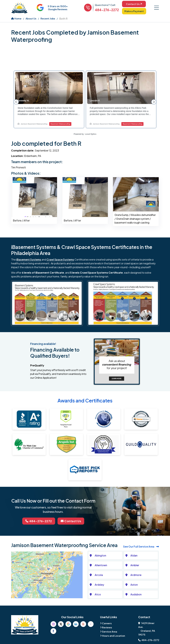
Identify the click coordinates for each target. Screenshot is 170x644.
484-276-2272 (107, 10)
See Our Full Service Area (141, 546)
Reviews (107, 627)
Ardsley (99, 585)
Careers (107, 623)
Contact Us (134, 4)
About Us (31, 18)
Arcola (99, 575)
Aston (134, 585)
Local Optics (91, 134)
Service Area (110, 631)
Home (16, 18)
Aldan (134, 555)
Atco (98, 594)
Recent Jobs (48, 18)
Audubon (136, 594)
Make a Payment (134, 11)
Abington (100, 555)
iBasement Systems (29, 259)
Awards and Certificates (85, 401)
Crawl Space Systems (60, 259)
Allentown (101, 565)
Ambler (135, 565)
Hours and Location (114, 636)
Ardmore (136, 575)
